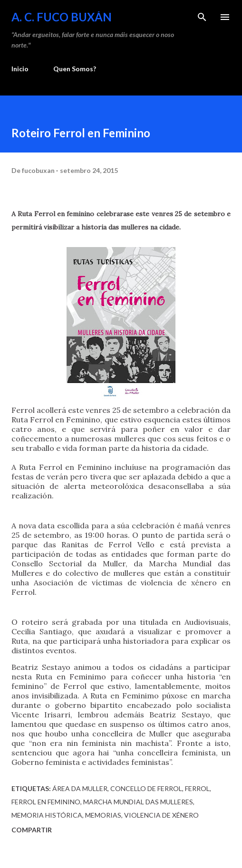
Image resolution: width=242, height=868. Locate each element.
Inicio (20, 69)
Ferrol (197, 788)
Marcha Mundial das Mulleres (138, 802)
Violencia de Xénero (161, 815)
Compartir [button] (32, 830)
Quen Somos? (75, 69)
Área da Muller (80, 788)
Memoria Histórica (47, 815)
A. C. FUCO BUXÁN (62, 17)
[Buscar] (202, 17)
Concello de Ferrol (146, 788)
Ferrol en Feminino (46, 802)
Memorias (103, 815)
